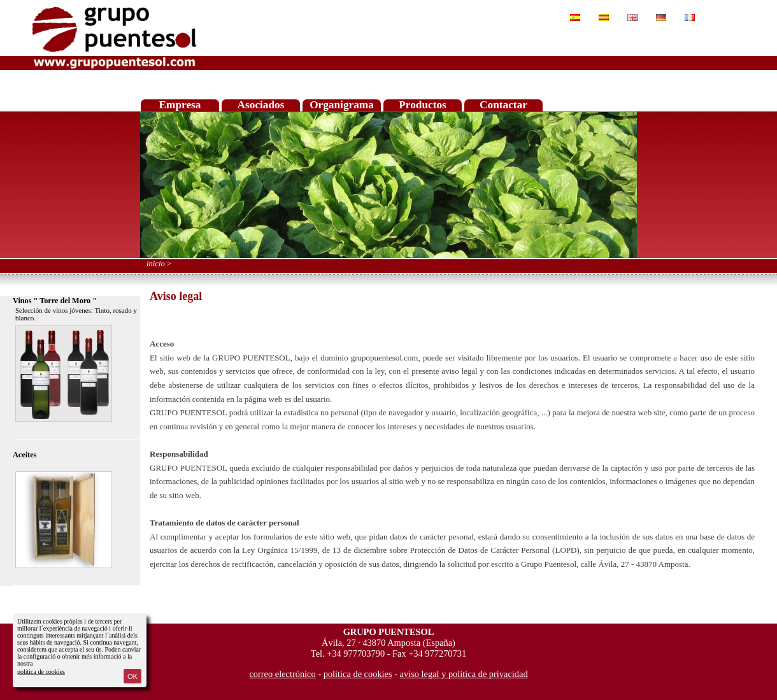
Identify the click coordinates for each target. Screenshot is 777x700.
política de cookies (41, 672)
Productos (423, 105)
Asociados (261, 105)
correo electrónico (282, 674)
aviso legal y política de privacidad (464, 674)
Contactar (503, 105)
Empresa (180, 105)
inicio (156, 264)
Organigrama (342, 105)
